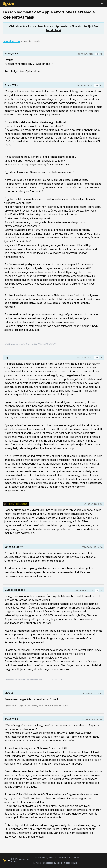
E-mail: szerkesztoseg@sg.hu (48, 863)
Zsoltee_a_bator (14, 547)
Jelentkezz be (11, 41)
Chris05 (9, 693)
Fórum (76, 858)
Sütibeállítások (71, 863)
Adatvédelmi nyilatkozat (45, 858)
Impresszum (65, 858)
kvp (6, 357)
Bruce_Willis (11, 54)
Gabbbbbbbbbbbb (15, 590)
